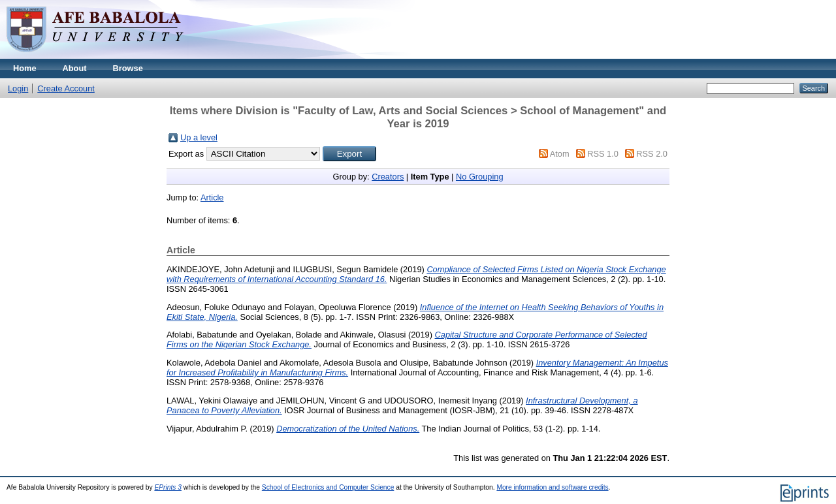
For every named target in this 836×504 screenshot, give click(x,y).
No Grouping (480, 177)
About (75, 68)
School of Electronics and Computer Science (328, 487)
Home (25, 68)
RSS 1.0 (603, 154)
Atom (560, 154)
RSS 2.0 (652, 154)
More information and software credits (552, 487)
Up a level (199, 137)
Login (18, 88)
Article (212, 197)
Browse (128, 68)
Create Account (66, 88)
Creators (388, 177)
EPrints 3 (168, 487)
